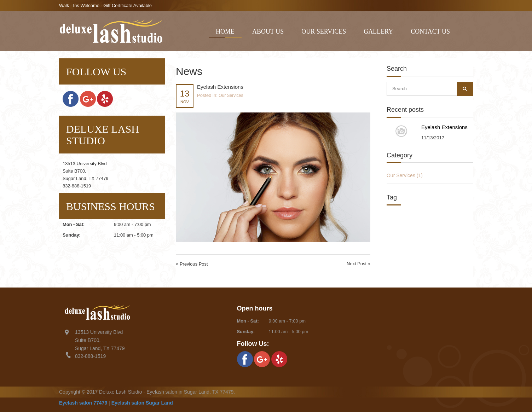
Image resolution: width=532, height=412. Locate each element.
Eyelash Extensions (444, 127)
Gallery (378, 31)
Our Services (324, 31)
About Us (268, 31)
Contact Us (430, 31)
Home (225, 31)
